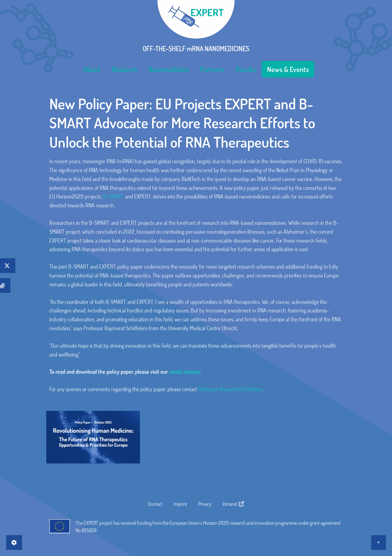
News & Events (288, 69)
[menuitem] (92, 69)
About (92, 69)
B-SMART (113, 196)
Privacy (205, 504)
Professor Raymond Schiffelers (230, 389)
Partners (212, 69)
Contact (155, 504)
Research (124, 69)
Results (246, 69)
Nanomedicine (169, 69)
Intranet (234, 504)
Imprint (180, 504)
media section (184, 372)
